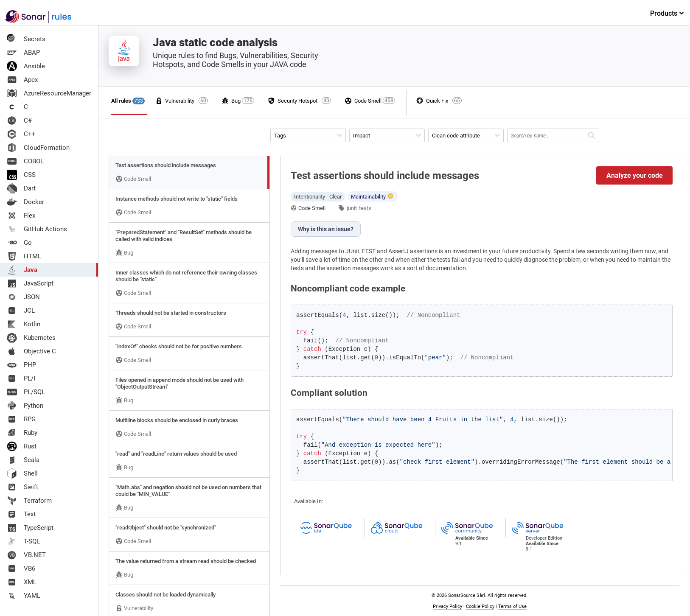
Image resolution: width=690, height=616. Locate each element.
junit (352, 208)
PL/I (21, 378)
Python (25, 406)
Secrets (26, 39)
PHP (21, 365)
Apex (22, 80)
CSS (21, 175)
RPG (21, 419)
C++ (21, 134)
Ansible (26, 66)
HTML (24, 256)
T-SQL (23, 541)
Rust (22, 446)
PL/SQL (26, 392)
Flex (21, 216)
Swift (22, 487)
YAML (24, 596)
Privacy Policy (447, 606)
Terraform (29, 501)
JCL (21, 311)
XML (22, 582)
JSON (23, 297)
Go (19, 243)
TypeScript (30, 528)
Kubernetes (31, 338)
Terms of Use (512, 606)
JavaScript (30, 283)
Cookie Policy (480, 606)
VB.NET (26, 555)
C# (19, 120)
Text (21, 514)
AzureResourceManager (49, 93)
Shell (22, 473)
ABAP (23, 53)
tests (365, 208)
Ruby (22, 433)
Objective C (31, 351)
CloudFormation (38, 148)
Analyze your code (635, 175)
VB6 (21, 568)
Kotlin (24, 324)
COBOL (25, 161)
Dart (21, 188)
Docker (25, 202)
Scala (23, 460)
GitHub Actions (37, 229)
